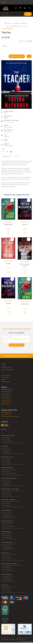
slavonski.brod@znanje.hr (9, 473)
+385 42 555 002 (6, 493)
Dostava (4, 380)
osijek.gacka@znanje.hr (9, 548)
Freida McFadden (8, 222)
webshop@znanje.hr (7, 389)
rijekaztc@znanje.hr (8, 516)
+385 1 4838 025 (6, 567)
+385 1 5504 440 (6, 394)
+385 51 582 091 (6, 396)
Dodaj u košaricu (17, 56)
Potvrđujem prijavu (16, 345)
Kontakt (3, 365)
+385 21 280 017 (6, 578)
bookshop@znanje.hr (8, 441)
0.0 (25, 41)
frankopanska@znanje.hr (9, 526)
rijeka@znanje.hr (7, 462)
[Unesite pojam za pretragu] (17, 14)
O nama (3, 363)
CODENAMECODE (27, 641)
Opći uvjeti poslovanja (7, 370)
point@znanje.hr (7, 590)
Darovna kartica (6, 382)
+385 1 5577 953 (6, 404)
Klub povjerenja (6, 375)
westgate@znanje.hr (8, 537)
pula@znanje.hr (7, 452)
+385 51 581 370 (6, 514)
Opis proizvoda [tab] (7, 156)
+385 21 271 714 (6, 482)
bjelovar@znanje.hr (8, 558)
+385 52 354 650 (6, 402)
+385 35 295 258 (6, 400)
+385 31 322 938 (6, 546)
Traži (28, 14)
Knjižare (4, 2)
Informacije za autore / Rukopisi (10, 416)
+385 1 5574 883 (6, 525)
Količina (5, 46)
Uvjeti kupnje (5, 377)
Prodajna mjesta (6, 368)
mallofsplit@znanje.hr (8, 580)
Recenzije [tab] (17, 156)
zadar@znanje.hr (7, 505)
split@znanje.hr (7, 484)
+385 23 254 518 (6, 398)
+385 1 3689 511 (6, 414)
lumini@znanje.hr (7, 494)
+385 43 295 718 (6, 391)
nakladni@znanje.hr (7, 412)
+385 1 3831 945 (6, 589)
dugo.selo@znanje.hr (8, 569)
